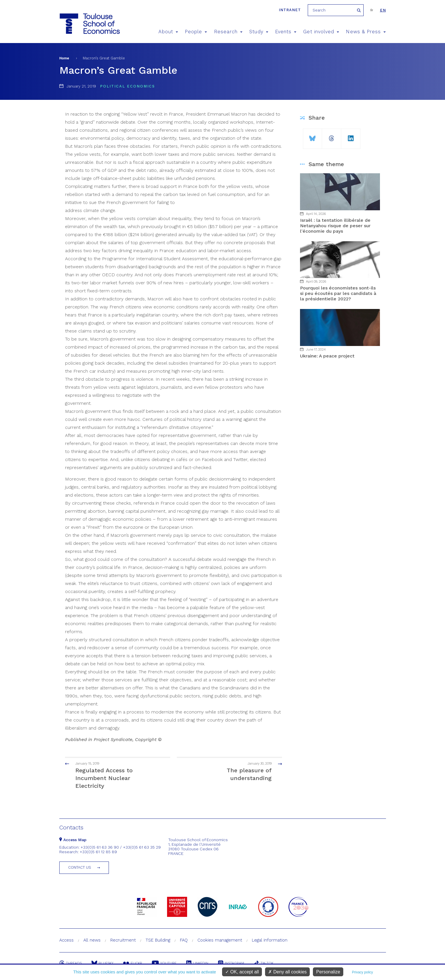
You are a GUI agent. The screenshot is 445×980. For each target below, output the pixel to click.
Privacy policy (362, 972)
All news (92, 940)
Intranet (290, 10)
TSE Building (158, 940)
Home (64, 58)
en (383, 10)
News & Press (366, 32)
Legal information (270, 940)
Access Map (73, 840)
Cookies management (220, 940)
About (168, 32)
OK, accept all (242, 972)
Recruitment (123, 940)
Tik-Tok (264, 963)
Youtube (164, 963)
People (196, 32)
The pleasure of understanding (235, 771)
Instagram (231, 963)
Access (66, 940)
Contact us (80, 867)
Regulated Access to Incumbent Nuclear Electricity (112, 775)
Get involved (321, 32)
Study (259, 32)
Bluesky (102, 963)
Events (286, 32)
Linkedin (197, 963)
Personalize (328, 972)
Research (228, 32)
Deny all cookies (287, 972)
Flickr (133, 963)
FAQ (184, 940)
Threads (70, 963)
